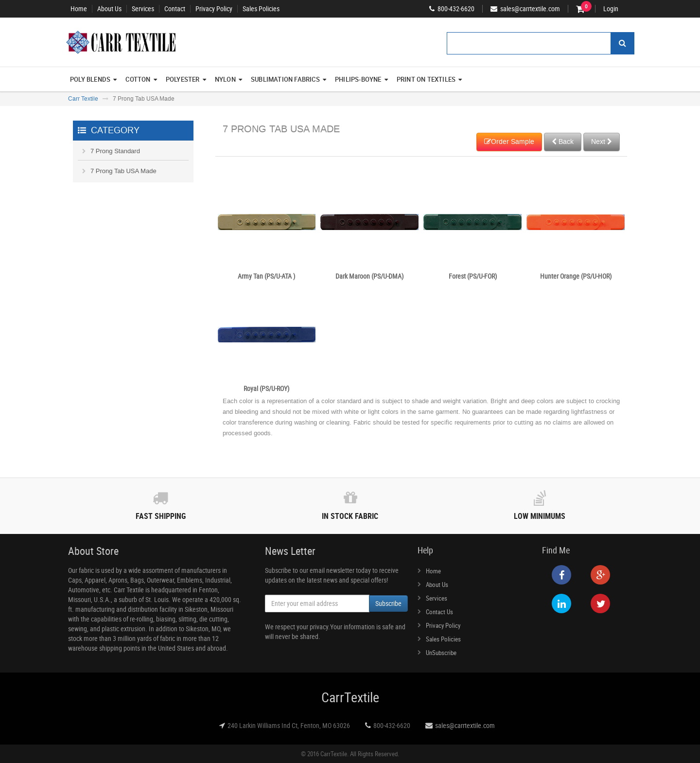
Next (602, 142)
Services (143, 9)
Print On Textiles (429, 79)
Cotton (141, 79)
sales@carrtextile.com (465, 725)
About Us (109, 9)
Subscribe (388, 603)
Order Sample (509, 142)
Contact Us (439, 612)
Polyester (186, 79)
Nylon (228, 79)
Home (79, 9)
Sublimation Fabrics (289, 79)
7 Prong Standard (115, 151)
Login (611, 9)
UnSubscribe (441, 653)
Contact (175, 9)
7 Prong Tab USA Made (123, 171)
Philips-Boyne (361, 79)
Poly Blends (93, 79)
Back (563, 142)
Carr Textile (83, 99)
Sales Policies (261, 9)
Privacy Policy (214, 9)
